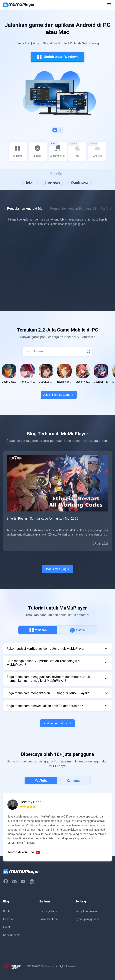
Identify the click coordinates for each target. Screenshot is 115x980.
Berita (7, 911)
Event (7, 927)
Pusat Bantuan (48, 919)
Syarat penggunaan (88, 919)
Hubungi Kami (48, 911)
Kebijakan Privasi (86, 911)
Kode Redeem (12, 935)
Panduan (9, 919)
